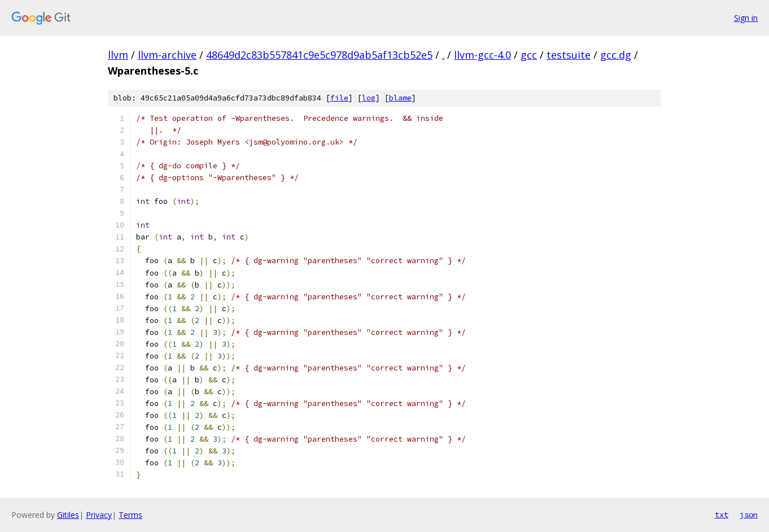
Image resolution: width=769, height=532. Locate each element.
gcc (529, 55)
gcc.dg (616, 55)
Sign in (746, 18)
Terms (130, 515)
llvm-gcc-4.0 (482, 55)
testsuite (569, 55)
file (339, 98)
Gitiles (68, 515)
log (369, 98)
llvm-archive (167, 55)
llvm (118, 55)
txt (722, 514)
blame (400, 98)
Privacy (99, 515)
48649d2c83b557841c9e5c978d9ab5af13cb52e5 (319, 55)
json (749, 514)
